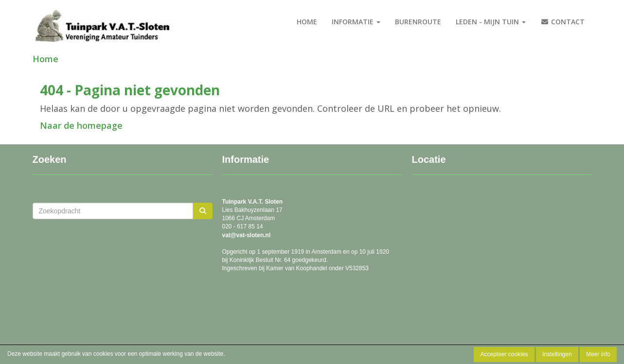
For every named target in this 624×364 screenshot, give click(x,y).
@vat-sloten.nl (247, 235)
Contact (562, 22)
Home (307, 22)
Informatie (356, 22)
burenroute (418, 22)
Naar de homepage (81, 125)
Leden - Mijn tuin (491, 22)
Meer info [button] (598, 354)
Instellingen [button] (557, 354)
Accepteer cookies (504, 354)
